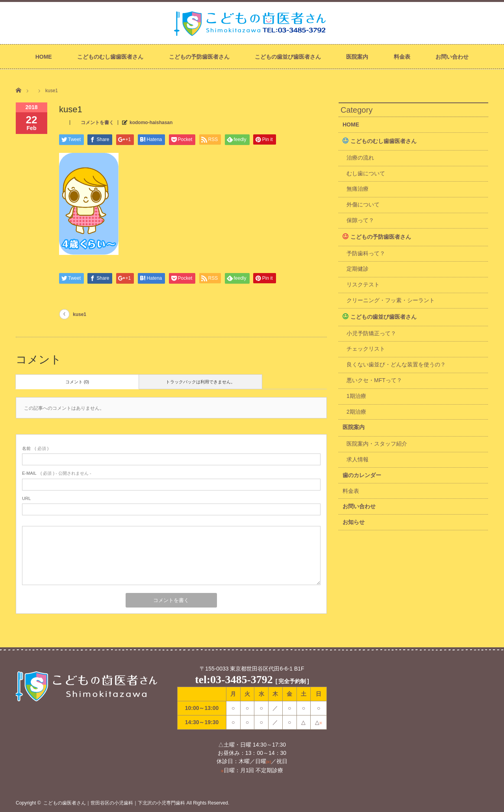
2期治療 (356, 412)
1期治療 (356, 396)
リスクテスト (363, 284)
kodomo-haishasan (151, 123)
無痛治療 (358, 189)
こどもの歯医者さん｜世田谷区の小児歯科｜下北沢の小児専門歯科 (114, 803)
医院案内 (357, 57)
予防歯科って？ (366, 253)
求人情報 (358, 459)
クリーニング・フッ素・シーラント (391, 300)
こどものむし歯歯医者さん (110, 57)
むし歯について (366, 173)
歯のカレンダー (362, 475)
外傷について (363, 204)
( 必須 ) (35, 448)
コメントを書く (97, 123)
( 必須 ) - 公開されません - (57, 473)
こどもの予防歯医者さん (199, 57)
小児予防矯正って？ (371, 333)
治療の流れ (360, 158)
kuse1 (80, 314)
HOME (44, 57)
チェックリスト (366, 349)
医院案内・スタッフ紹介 (377, 444)
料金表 (402, 57)
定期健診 (358, 269)
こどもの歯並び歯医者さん (288, 57)
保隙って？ (360, 220)
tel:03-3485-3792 (234, 679)
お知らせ (354, 522)
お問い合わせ (452, 57)
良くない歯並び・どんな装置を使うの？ (396, 364)
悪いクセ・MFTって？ (374, 380)
